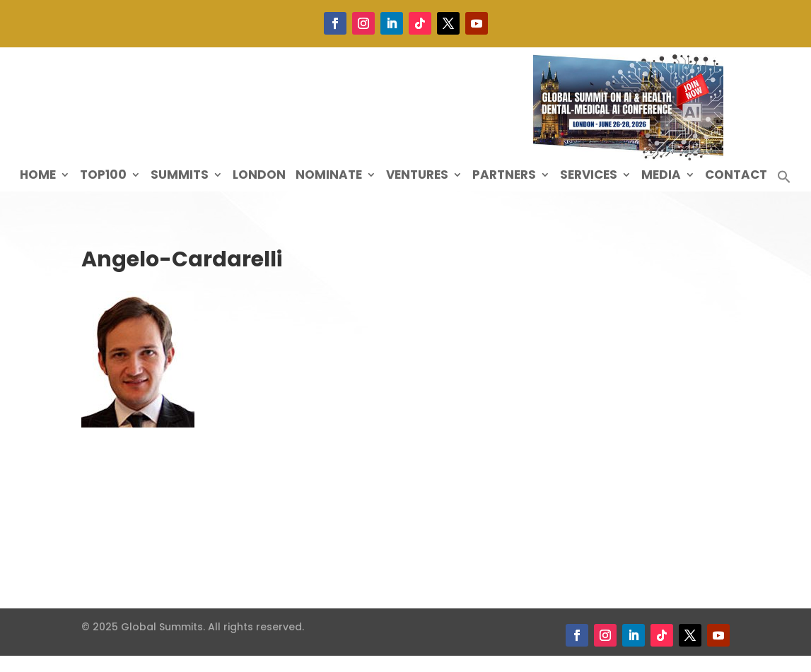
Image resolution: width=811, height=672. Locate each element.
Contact (736, 176)
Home (38, 176)
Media (661, 176)
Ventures (417, 176)
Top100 (103, 176)
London (259, 176)
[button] (784, 181)
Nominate (329, 176)
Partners (504, 176)
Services (589, 176)
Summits (180, 176)
